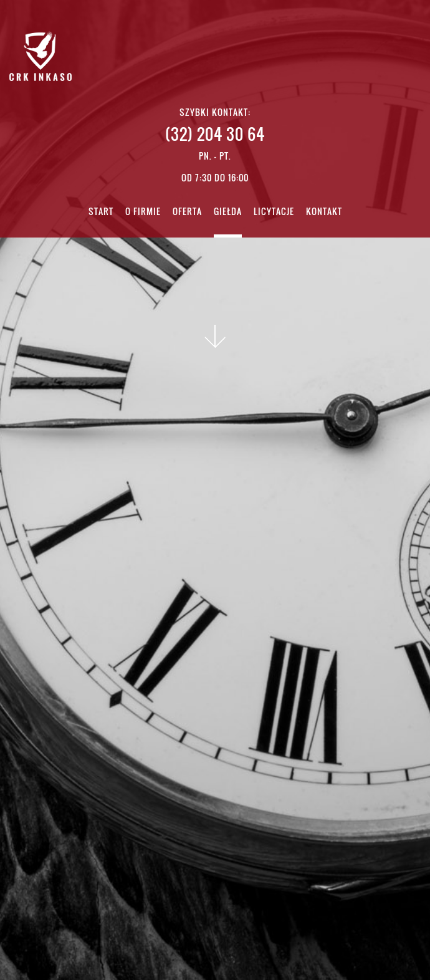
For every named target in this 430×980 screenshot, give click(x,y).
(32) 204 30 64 (215, 134)
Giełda (228, 212)
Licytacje (274, 212)
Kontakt (324, 212)
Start (101, 212)
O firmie (143, 212)
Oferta (187, 212)
